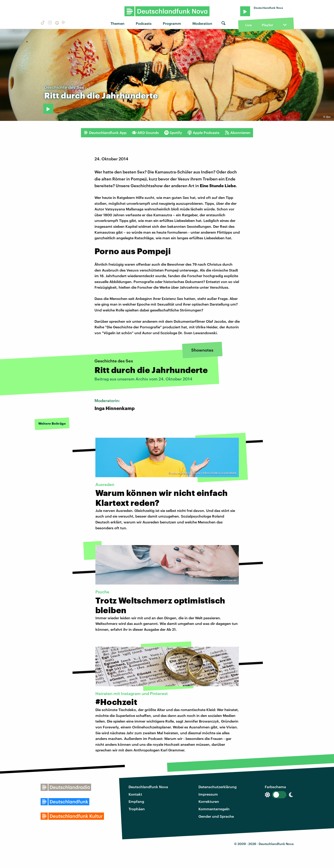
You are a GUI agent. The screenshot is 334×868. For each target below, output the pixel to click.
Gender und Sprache (216, 816)
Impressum (208, 794)
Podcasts (144, 23)
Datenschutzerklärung (218, 787)
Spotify (173, 133)
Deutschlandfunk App (105, 133)
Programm (172, 23)
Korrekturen (209, 801)
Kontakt (135, 794)
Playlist (267, 25)
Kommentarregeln (214, 809)
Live (249, 25)
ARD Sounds (145, 133)
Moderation (202, 23)
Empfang (136, 801)
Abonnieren (238, 133)
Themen (117, 23)
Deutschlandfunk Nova (148, 787)
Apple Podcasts (203, 133)
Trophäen (137, 809)
